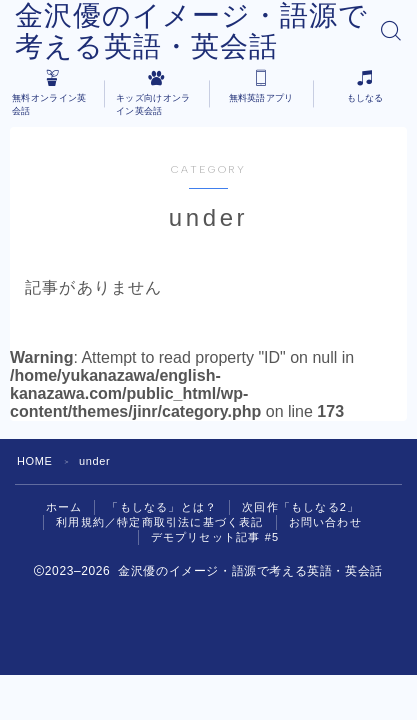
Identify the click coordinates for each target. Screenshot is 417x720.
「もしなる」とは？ (162, 507)
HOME (34, 461)
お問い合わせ (325, 522)
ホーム (64, 507)
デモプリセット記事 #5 (215, 537)
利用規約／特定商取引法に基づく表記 (159, 522)
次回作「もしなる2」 (300, 507)
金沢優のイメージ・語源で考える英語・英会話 (191, 31)
